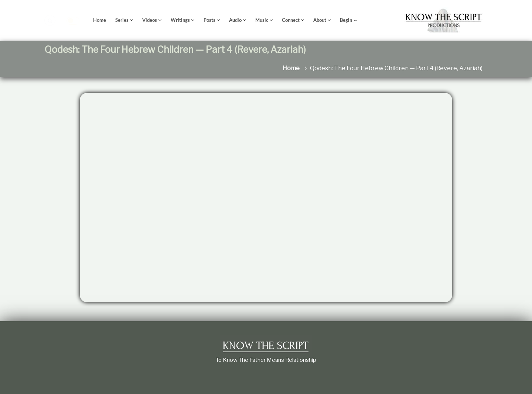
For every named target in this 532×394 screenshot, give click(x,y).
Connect (291, 20)
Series (122, 20)
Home (100, 20)
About (320, 20)
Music (262, 20)
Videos (150, 20)
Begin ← (349, 20)
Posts (209, 20)
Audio (235, 20)
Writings (180, 20)
